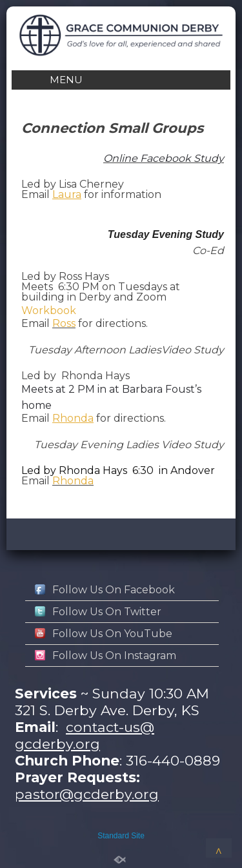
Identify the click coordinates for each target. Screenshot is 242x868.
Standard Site (121, 836)
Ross (64, 323)
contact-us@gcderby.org (85, 735)
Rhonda (73, 481)
